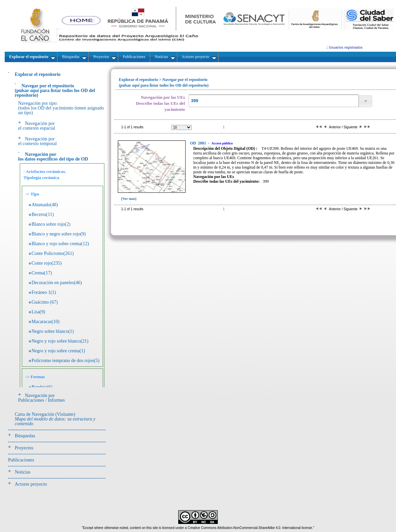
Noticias (23, 472)
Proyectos (24, 448)
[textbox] (274, 101)
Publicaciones (21, 460)
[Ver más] (129, 198)
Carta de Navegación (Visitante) (55, 419)
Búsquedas (25, 436)
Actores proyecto (31, 484)
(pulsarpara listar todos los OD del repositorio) (55, 91)
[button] (365, 101)
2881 (199, 143)
